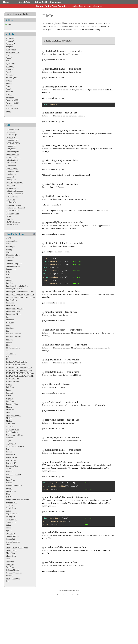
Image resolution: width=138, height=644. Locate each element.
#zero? (9, 111)
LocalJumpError (12, 404)
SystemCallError (12, 536)
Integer (9, 390)
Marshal (9, 407)
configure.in (11, 149)
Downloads (56, 2)
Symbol (9, 531)
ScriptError (10, 505)
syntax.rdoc (11, 185)
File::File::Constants (14, 334)
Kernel (9, 396)
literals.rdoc (11, 199)
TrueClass (10, 564)
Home (6, 2)
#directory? (10, 44)
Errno (8, 317)
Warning (9, 576)
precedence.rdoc (13, 211)
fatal (8, 581)
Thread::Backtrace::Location (17, 547)
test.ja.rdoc (11, 132)
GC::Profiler (11, 353)
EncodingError (12, 300)
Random (9, 472)
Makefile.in (11, 137)
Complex (10, 261)
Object (9, 441)
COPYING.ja (12, 135)
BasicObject (11, 247)
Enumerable (11, 303)
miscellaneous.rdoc (14, 205)
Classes (15, 14)
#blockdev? (10, 38)
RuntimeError (11, 502)
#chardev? (10, 41)
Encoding (10, 283)
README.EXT (12, 140)
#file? (8, 61)
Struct (8, 528)
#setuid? (9, 83)
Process (9, 452)
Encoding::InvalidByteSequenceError (20, 294)
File (8, 331)
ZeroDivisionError (13, 578)
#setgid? (9, 80)
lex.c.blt (10, 219)
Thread (9, 545)
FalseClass (10, 322)
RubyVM (10, 497)
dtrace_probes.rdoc (14, 157)
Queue (9, 469)
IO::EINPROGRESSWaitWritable (19, 370)
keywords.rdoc (12, 168)
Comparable (11, 258)
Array (8, 244)
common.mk (11, 146)
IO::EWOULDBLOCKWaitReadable (20, 373)
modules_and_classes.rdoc (16, 208)
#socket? (9, 92)
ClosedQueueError (13, 255)
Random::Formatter (14, 474)
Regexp (9, 488)
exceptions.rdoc (12, 196)
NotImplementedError (14, 435)
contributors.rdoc (13, 154)
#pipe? (9, 72)
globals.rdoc (11, 166)
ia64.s (9, 216)
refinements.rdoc (13, 213)
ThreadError (11, 553)
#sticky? (9, 94)
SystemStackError (13, 542)
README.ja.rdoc (13, 222)
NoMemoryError (12, 429)
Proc (8, 449)
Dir (7, 275)
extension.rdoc (12, 163)
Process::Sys (11, 460)
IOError (9, 384)
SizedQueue (11, 516)
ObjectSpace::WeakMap (15, 446)
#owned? (10, 69)
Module (9, 421)
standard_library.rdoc (15, 182)
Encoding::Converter (14, 289)
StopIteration (11, 522)
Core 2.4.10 (24, 2)
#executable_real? (13, 52)
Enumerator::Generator (15, 308)
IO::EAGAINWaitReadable (16, 362)
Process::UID (11, 463)
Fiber (8, 325)
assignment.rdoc (13, 188)
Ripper (9, 494)
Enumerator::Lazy (13, 311)
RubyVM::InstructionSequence (18, 500)
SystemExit (10, 539)
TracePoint (10, 561)
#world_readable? (13, 100)
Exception (10, 320)
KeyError (10, 398)
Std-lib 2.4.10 (41, 2)
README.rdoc (12, 225)
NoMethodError (12, 432)
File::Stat (10, 339)
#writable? (10, 106)
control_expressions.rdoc (16, 194)
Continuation (11, 269)
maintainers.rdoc (13, 171)
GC (7, 351)
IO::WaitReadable (13, 379)
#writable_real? (12, 109)
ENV (8, 278)
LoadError (10, 401)
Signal (9, 511)
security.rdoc (11, 180)
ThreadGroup (11, 556)
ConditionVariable (13, 266)
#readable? (10, 75)
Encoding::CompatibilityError (17, 286)
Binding (9, 249)
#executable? (11, 49)
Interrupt (9, 393)
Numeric (9, 438)
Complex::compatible (14, 264)
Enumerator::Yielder (14, 314)
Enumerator (11, 306)
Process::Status (12, 458)
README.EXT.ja (13, 143)
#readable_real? (12, 78)
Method (9, 418)
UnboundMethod (12, 570)
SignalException (12, 514)
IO (7, 359)
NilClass (9, 427)
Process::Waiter (12, 466)
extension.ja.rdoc (13, 160)
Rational (9, 483)
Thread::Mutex (12, 550)
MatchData (10, 410)
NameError (10, 424)
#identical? (10, 66)
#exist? (9, 55)
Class (8, 252)
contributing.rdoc (13, 152)
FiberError (10, 328)
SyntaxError (11, 533)
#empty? (9, 47)
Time (8, 559)
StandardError (11, 519)
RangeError (10, 480)
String (8, 525)
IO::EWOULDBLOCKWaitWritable (20, 376)
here (86, 6)
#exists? (9, 58)
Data (8, 272)
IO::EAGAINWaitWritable (16, 365)
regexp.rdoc (11, 177)
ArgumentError (12, 241)
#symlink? (10, 97)
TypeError (10, 567)
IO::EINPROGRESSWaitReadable (19, 367)
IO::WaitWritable (13, 382)
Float (8, 345)
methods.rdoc (12, 202)
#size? (8, 89)
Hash (8, 356)
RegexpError (11, 491)
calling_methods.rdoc (15, 191)
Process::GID (11, 455)
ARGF (9, 238)
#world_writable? (13, 103)
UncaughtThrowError (14, 573)
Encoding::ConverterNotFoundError (20, 292)
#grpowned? (11, 64)
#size (8, 86)
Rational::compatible (14, 486)
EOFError (10, 280)
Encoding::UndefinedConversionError (21, 297)
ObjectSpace (11, 443)
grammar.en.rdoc (13, 129)
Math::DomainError (14, 415)
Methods (23, 14)
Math (8, 413)
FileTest (9, 342)
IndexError (10, 387)
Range (9, 477)
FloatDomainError (13, 348)
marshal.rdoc (11, 174)
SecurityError (11, 508)
